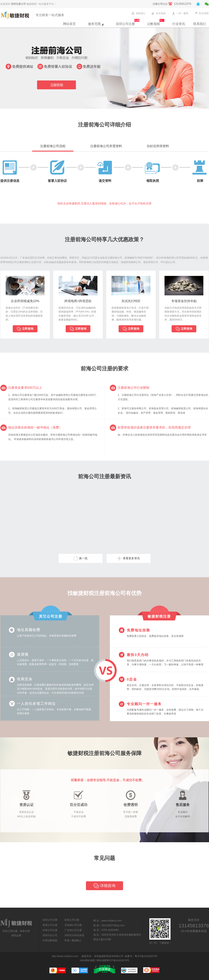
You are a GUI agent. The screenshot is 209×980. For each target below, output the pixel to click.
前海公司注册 (72, 920)
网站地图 (102, 960)
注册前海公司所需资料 (106, 146)
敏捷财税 (16, 15)
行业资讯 (179, 24)
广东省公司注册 (73, 930)
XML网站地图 (87, 960)
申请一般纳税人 (73, 940)
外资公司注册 (50, 930)
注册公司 (158, 4)
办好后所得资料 (158, 146)
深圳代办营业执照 (74, 935)
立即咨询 (25, 329)
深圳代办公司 (50, 935)
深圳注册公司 (18, 4)
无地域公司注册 (73, 925)
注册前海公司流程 (53, 146)
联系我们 (200, 24)
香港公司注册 (50, 925)
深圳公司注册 (125, 24)
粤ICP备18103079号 (146, 956)
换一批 (80, 559)
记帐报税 (154, 24)
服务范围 (96, 24)
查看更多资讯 (129, 558)
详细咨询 (104, 886)
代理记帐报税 (50, 940)
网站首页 (69, 24)
